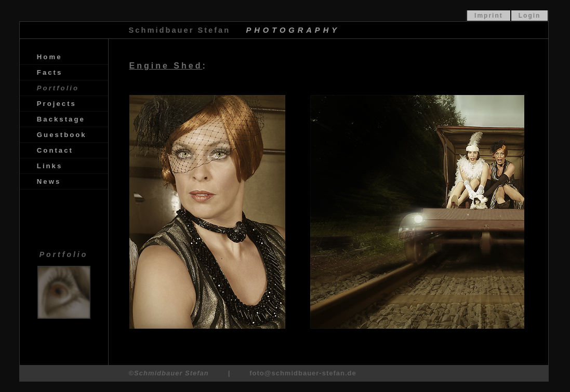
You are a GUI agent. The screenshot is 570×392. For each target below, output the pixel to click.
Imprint (489, 16)
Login (530, 16)
